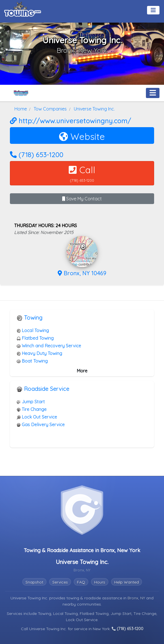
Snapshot (34, 582)
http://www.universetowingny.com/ (71, 121)
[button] (83, 247)
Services (60, 582)
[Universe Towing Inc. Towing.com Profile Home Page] (21, 93)
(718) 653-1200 (37, 155)
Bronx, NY (137, 598)
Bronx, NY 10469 (82, 273)
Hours (100, 582)
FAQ (81, 582)
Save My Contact (82, 199)
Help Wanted (127, 582)
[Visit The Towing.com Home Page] (23, 8)
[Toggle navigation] (153, 10)
